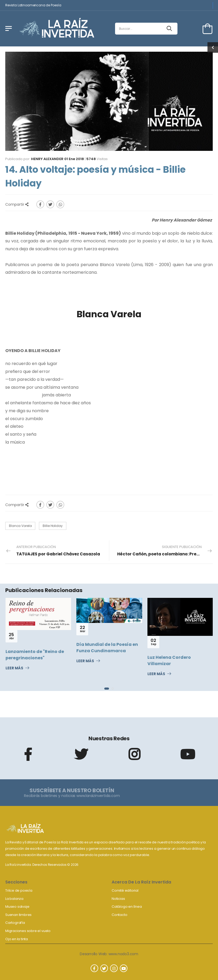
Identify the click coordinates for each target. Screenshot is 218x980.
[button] (107, 689)
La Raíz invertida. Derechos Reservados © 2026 (42, 865)
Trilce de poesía (19, 890)
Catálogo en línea (127, 907)
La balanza (14, 899)
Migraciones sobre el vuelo (28, 931)
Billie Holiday (53, 526)
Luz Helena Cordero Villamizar (169, 660)
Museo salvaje (17, 907)
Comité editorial (125, 890)
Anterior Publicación (58, 551)
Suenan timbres (18, 915)
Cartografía (15, 923)
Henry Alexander (47, 159)
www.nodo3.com (123, 954)
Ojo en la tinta (17, 939)
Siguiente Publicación (165, 551)
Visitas (97, 159)
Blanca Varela (20, 526)
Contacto (119, 915)
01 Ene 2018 (74, 159)
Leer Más (14, 668)
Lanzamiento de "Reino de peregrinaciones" (35, 655)
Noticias (118, 899)
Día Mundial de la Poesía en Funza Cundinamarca (107, 648)
